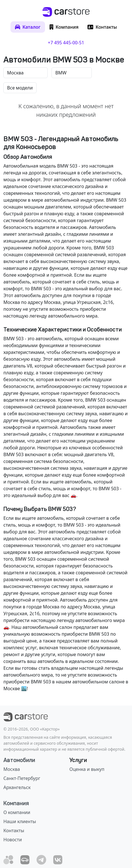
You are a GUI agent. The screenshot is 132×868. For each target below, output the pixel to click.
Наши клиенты (20, 821)
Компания (16, 803)
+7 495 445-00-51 (66, 43)
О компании (17, 812)
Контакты (14, 831)
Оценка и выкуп (87, 769)
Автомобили (19, 760)
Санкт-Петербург (22, 778)
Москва (12, 769)
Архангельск (17, 787)
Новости (13, 840)
